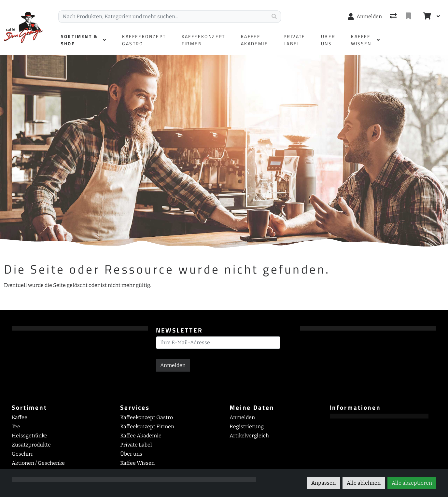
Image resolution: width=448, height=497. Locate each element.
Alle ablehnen (364, 483)
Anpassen (323, 483)
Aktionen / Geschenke (38, 463)
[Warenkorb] (426, 17)
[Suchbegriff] (163, 17)
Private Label (136, 445)
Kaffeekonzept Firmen (147, 426)
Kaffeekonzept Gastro (147, 417)
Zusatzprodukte (31, 445)
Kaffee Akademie (141, 436)
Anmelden (173, 365)
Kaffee (20, 417)
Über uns (131, 454)
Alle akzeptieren (412, 483)
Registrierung (247, 426)
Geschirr (22, 454)
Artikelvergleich (249, 436)
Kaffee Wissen (137, 463)
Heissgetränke (29, 436)
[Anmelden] (365, 17)
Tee (16, 426)
